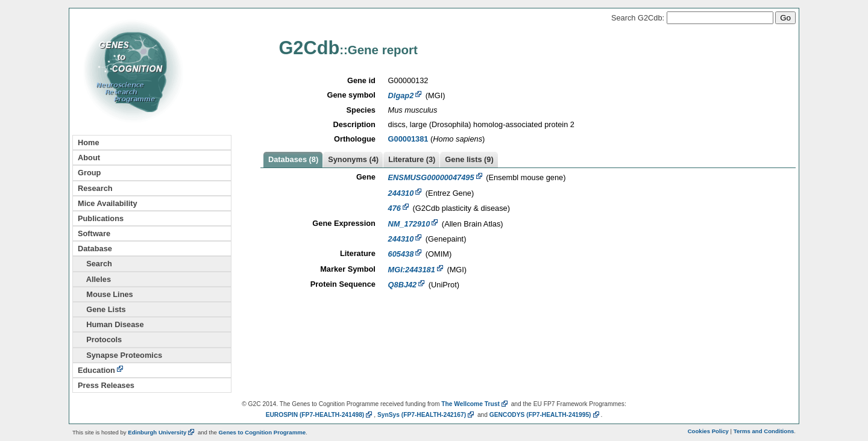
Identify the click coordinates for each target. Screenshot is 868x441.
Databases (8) (293, 159)
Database (95, 249)
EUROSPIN (320, 415)
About (89, 158)
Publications (101, 218)
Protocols (100, 339)
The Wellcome (475, 404)
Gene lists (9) (469, 159)
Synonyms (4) (353, 159)
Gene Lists (102, 309)
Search (95, 264)
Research (95, 188)
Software (94, 233)
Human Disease (111, 324)
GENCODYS (545, 415)
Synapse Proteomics (120, 355)
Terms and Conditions (764, 431)
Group (89, 173)
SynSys (426, 415)
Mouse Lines (105, 294)
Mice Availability (108, 203)
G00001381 (408, 139)
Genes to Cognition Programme (262, 432)
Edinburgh (162, 432)
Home (89, 142)
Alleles (94, 279)
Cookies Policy (708, 431)
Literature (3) (412, 159)
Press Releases (106, 385)
